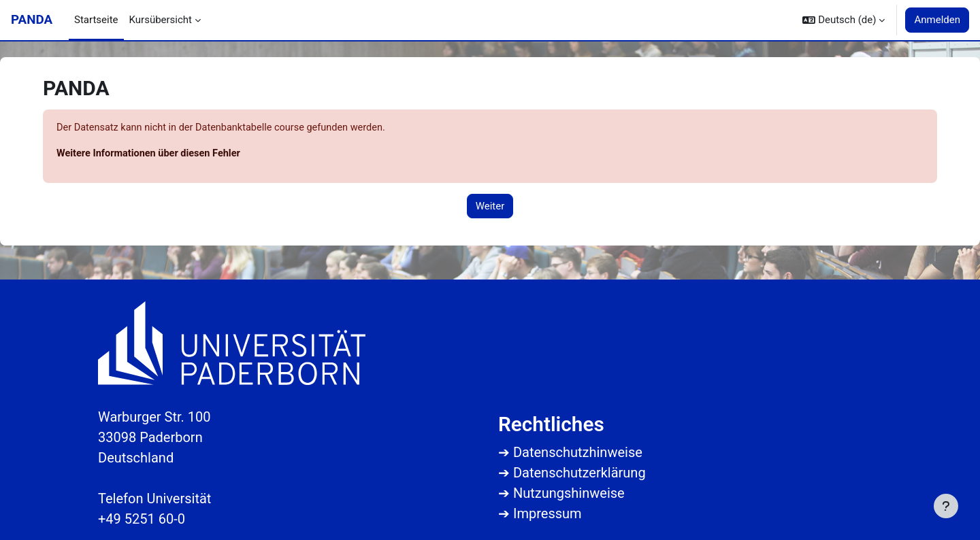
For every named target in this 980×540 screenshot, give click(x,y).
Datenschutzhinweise (578, 452)
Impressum (548, 513)
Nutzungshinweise (569, 493)
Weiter (490, 207)
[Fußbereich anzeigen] (946, 506)
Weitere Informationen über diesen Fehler (151, 154)
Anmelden (937, 20)
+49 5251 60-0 (142, 519)
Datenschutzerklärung (579, 473)
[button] (844, 20)
